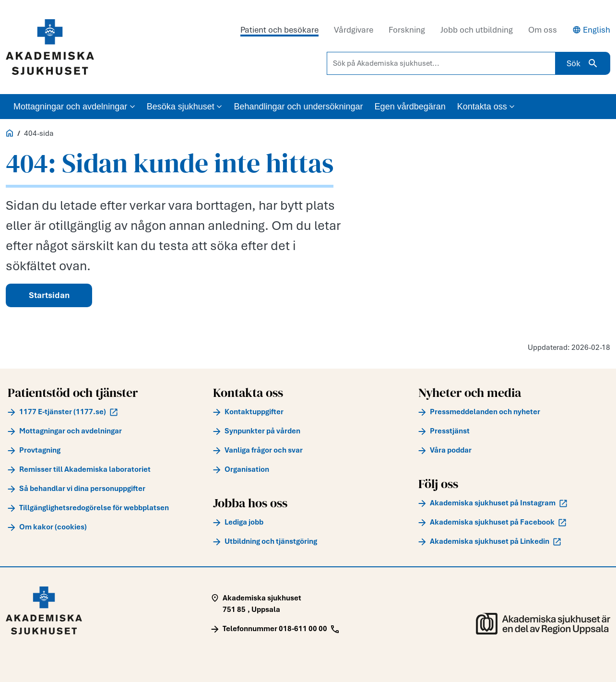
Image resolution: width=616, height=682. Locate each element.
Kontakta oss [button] (486, 107)
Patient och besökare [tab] (279, 30)
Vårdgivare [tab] (354, 30)
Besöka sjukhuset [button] (185, 107)
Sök (583, 63)
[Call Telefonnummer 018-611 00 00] (275, 629)
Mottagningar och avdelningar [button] (74, 107)
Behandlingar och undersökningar (298, 107)
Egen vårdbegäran (410, 107)
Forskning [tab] (407, 30)
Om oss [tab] (543, 30)
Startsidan (49, 295)
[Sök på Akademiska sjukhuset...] (441, 63)
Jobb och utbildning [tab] (477, 30)
